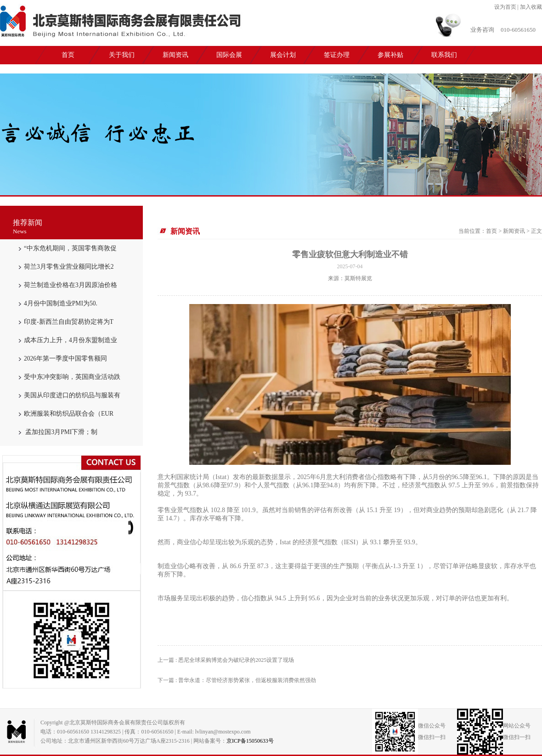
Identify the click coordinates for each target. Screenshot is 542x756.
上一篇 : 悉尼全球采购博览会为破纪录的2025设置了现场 (226, 660)
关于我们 (122, 55)
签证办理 (337, 55)
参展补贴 (390, 55)
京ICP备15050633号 (250, 741)
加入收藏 (531, 7)
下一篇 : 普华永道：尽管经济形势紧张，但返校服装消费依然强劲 (237, 680)
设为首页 (505, 7)
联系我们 (444, 55)
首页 (68, 55)
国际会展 (229, 55)
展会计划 (283, 55)
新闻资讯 (175, 55)
